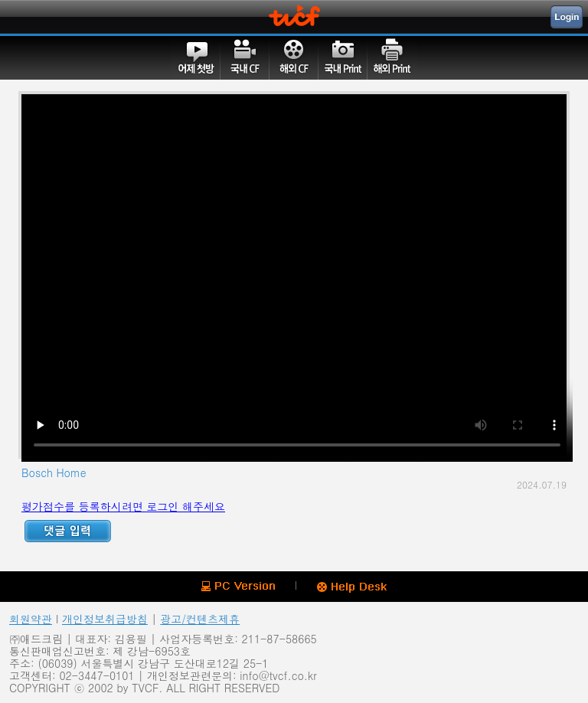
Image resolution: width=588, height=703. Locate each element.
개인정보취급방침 (105, 619)
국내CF (245, 57)
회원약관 (31, 619)
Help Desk (352, 587)
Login (567, 17)
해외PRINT (392, 57)
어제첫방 (196, 57)
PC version (238, 586)
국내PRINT (343, 57)
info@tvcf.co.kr (278, 675)
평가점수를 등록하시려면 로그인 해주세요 (123, 506)
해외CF (294, 57)
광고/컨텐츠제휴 (200, 619)
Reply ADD (68, 531)
